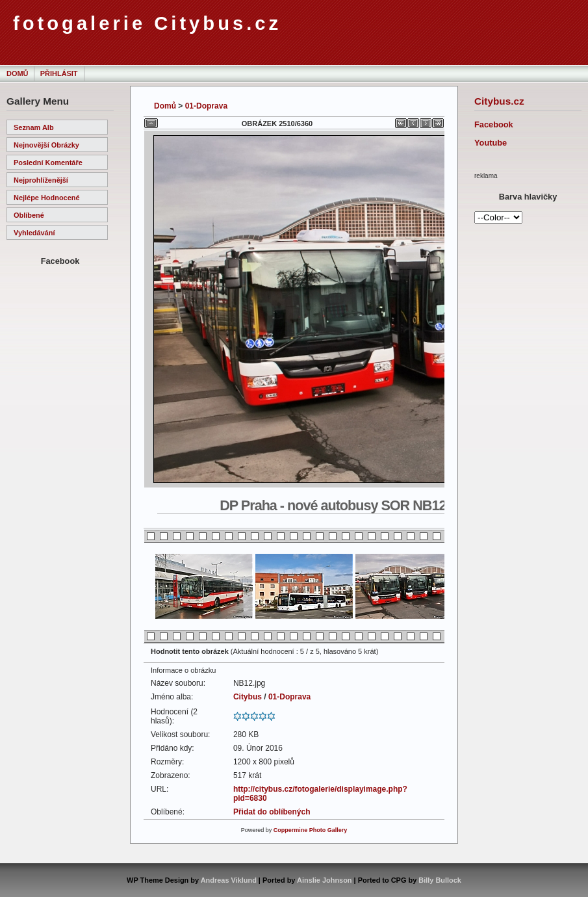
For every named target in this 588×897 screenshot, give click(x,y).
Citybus (248, 697)
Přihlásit (59, 73)
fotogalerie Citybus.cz (147, 23)
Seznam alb (34, 127)
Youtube (491, 143)
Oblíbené (29, 215)
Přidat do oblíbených (272, 812)
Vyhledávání (34, 233)
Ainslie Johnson (324, 880)
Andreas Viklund (229, 880)
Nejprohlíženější (41, 180)
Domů (17, 73)
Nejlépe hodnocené (47, 198)
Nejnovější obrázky (46, 145)
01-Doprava (206, 106)
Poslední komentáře (48, 162)
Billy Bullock (440, 880)
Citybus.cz (499, 101)
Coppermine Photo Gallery (311, 830)
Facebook (494, 124)
